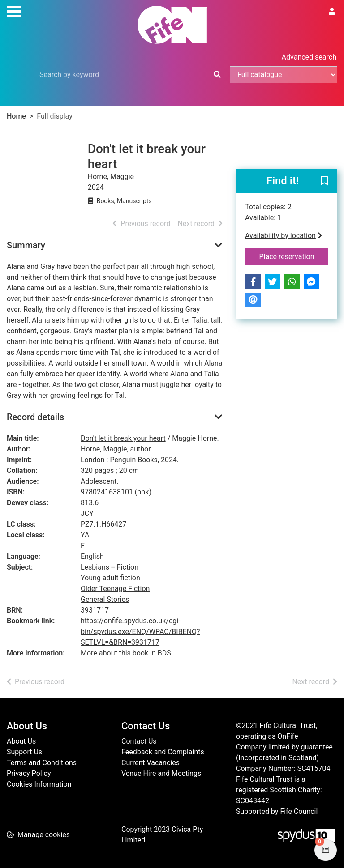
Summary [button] (26, 245)
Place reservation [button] (294, 256)
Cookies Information (39, 784)
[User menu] (332, 12)
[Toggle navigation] (14, 10)
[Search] (217, 75)
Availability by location (284, 236)
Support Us (24, 752)
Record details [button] (35, 417)
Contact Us (139, 741)
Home (16, 116)
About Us (21, 741)
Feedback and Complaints (163, 752)
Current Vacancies (150, 763)
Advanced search (309, 57)
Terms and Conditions (42, 763)
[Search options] (284, 75)
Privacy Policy (29, 773)
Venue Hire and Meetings (161, 773)
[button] (324, 182)
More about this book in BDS (126, 653)
